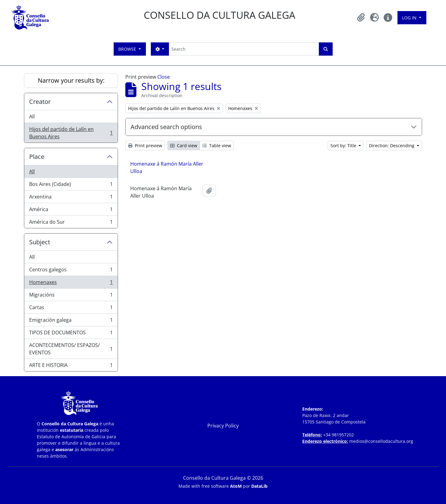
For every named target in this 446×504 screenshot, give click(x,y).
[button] (361, 18)
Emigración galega (71, 321)
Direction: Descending (392, 146)
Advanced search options (166, 127)
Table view (217, 146)
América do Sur (71, 223)
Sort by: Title (344, 146)
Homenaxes (71, 283)
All (32, 116)
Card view (184, 146)
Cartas (71, 309)
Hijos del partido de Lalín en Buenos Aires (71, 133)
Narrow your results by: (71, 80)
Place (37, 157)
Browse (128, 49)
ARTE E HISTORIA (71, 366)
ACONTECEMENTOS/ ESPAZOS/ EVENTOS (71, 349)
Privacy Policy (223, 426)
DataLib (259, 486)
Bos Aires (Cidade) (71, 185)
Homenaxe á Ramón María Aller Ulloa (167, 167)
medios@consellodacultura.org (381, 441)
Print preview (145, 146)
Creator (40, 102)
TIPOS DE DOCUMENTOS (71, 334)
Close (164, 77)
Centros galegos (71, 271)
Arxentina (71, 198)
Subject (40, 242)
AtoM (236, 486)
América (71, 211)
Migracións (71, 296)
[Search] (244, 49)
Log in (410, 18)
